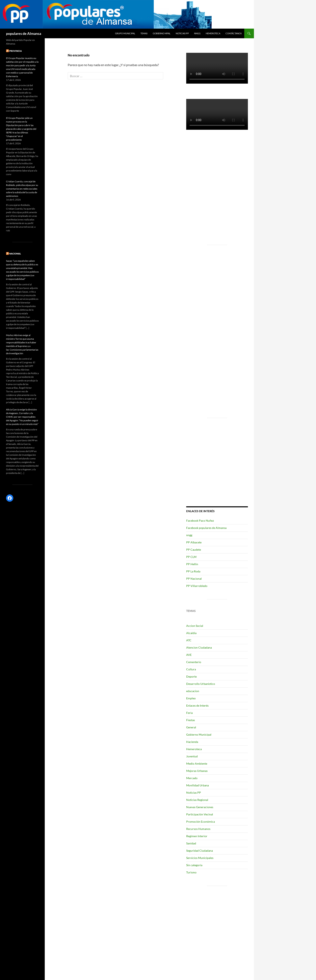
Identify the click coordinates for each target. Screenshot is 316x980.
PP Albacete (194, 542)
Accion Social (195, 626)
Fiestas (191, 720)
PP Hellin (192, 564)
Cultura (191, 669)
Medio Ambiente (197, 764)
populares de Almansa (24, 33)
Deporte (191, 676)
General (191, 727)
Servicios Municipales (200, 858)
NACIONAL (15, 254)
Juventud (192, 756)
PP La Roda (193, 571)
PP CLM (191, 557)
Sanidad (191, 843)
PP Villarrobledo (197, 586)
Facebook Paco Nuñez (200, 521)
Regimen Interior (197, 836)
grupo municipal (125, 33)
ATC (189, 640)
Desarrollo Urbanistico (201, 684)
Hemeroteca (213, 33)
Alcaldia (191, 633)
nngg (197, 33)
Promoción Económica (201, 822)
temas (144, 33)
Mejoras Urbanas (197, 771)
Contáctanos (234, 33)
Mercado (192, 778)
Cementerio (194, 662)
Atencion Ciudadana (199, 647)
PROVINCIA (16, 51)
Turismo (191, 872)
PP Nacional (194, 579)
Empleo (191, 698)
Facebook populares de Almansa (206, 528)
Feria (189, 713)
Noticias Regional (197, 800)
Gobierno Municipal (199, 734)
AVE (189, 655)
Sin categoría (194, 865)
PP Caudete (194, 550)
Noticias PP (182, 33)
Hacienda (192, 742)
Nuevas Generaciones (200, 807)
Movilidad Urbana (197, 785)
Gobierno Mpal (162, 33)
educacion (193, 691)
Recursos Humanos (198, 829)
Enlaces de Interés (197, 705)
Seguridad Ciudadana (200, 851)
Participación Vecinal (200, 814)
